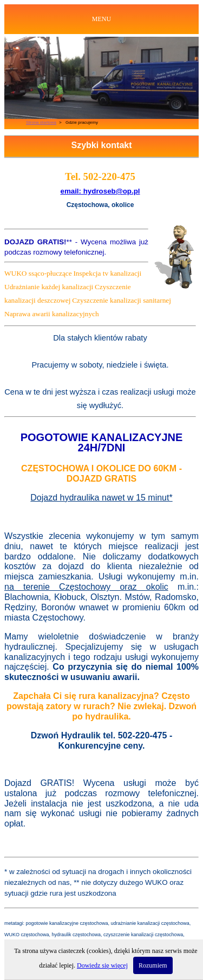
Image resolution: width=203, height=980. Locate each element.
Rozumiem (153, 965)
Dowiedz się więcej (102, 965)
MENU (101, 19)
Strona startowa (41, 122)
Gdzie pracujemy (82, 122)
